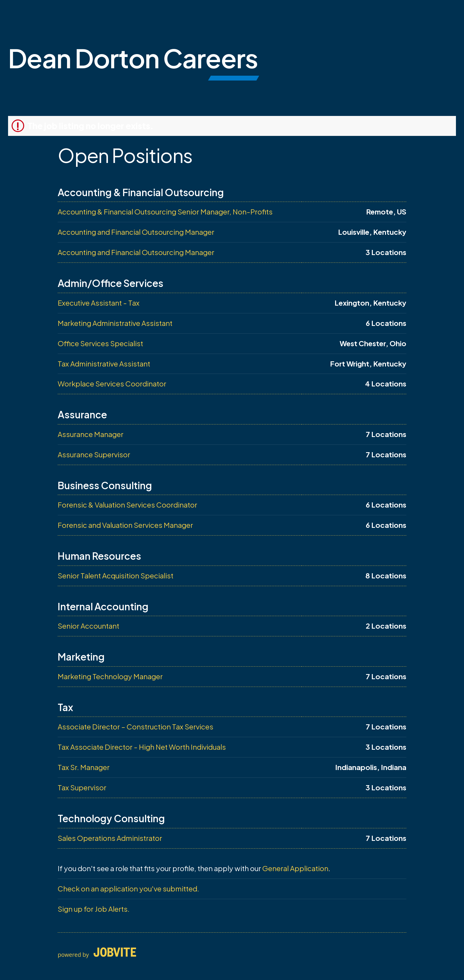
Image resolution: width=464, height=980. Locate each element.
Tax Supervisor (82, 787)
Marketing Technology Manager (110, 676)
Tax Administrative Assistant (104, 364)
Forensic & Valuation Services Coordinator (127, 505)
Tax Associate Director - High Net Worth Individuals (142, 747)
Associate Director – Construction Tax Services (135, 727)
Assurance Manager (91, 434)
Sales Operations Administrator (110, 838)
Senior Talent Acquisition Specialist (116, 576)
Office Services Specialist (100, 343)
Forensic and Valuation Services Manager (125, 525)
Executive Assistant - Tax (99, 303)
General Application (295, 868)
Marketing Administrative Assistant (115, 323)
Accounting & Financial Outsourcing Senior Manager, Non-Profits (165, 212)
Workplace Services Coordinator (112, 384)
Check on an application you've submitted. (128, 889)
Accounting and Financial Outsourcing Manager (136, 232)
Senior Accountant (88, 626)
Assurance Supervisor (94, 454)
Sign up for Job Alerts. (94, 909)
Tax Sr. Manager (84, 767)
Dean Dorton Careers (133, 58)
